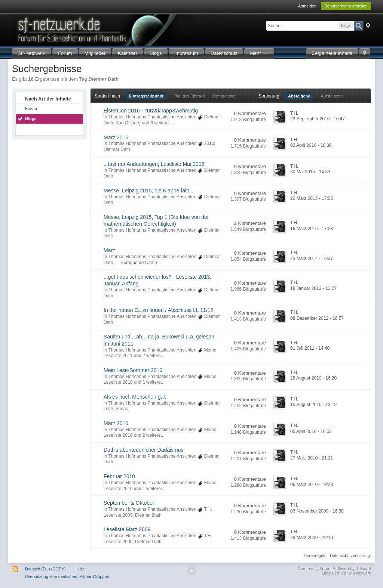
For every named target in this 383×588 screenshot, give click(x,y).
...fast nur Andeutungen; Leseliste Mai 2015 (154, 164)
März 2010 (116, 423)
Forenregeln (315, 555)
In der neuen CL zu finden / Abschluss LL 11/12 (158, 310)
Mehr (259, 53)
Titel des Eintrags (190, 96)
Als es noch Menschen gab (135, 397)
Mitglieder (95, 53)
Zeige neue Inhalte (332, 53)
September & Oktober (129, 503)
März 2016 (116, 137)
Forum (65, 53)
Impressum (186, 53)
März (109, 250)
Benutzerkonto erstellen (346, 6)
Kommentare (224, 96)
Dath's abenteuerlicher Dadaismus (144, 450)
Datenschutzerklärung (350, 555)
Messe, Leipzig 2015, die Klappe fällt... (148, 191)
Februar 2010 (119, 476)
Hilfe (80, 569)
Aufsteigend (332, 96)
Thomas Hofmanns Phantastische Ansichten (152, 117)
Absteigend (299, 96)
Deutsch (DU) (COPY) (45, 569)
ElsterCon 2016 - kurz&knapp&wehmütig (151, 111)
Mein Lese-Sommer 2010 (133, 370)
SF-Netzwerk (32, 53)
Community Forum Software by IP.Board (334, 569)
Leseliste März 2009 (127, 529)
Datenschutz (224, 53)
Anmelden (307, 6)
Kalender (128, 53)
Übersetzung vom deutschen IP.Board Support (67, 576)
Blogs (156, 53)
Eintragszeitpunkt (146, 96)
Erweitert (368, 25)
